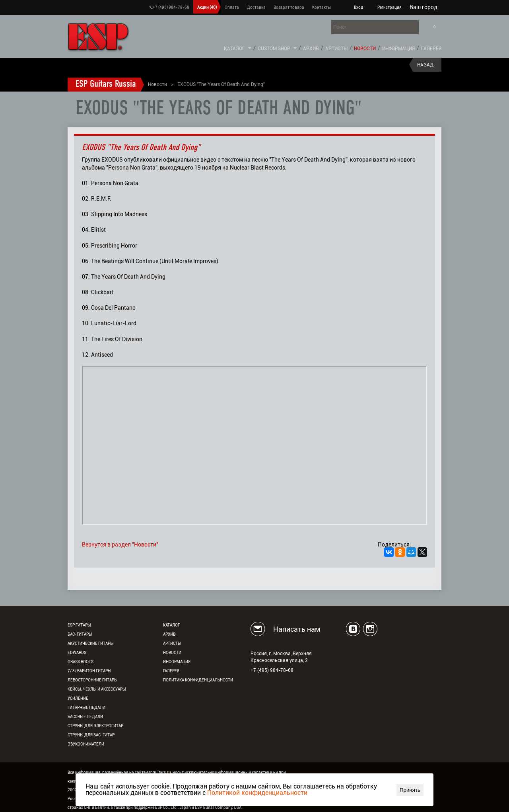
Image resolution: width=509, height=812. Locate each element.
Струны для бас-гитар (91, 735)
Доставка (256, 7)
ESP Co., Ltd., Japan (173, 807)
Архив (311, 49)
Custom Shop (274, 49)
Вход (358, 7)
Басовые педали (85, 717)
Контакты (322, 7)
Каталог (234, 49)
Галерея (431, 49)
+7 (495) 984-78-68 (169, 7)
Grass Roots (81, 662)
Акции (207, 7)
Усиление (78, 698)
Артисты (336, 49)
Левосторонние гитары (93, 680)
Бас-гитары (80, 634)
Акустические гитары (91, 643)
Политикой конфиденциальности (257, 793)
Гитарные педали (86, 708)
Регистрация (390, 7)
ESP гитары (79, 625)
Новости (365, 49)
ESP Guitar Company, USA (218, 807)
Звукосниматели (86, 744)
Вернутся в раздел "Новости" (120, 545)
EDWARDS (77, 653)
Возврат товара (289, 7)
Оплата (232, 7)
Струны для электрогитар (95, 726)
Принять (410, 790)
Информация (398, 49)
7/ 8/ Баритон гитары (89, 671)
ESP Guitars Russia (106, 84)
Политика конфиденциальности (198, 680)
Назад (425, 65)
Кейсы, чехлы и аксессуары (97, 689)
